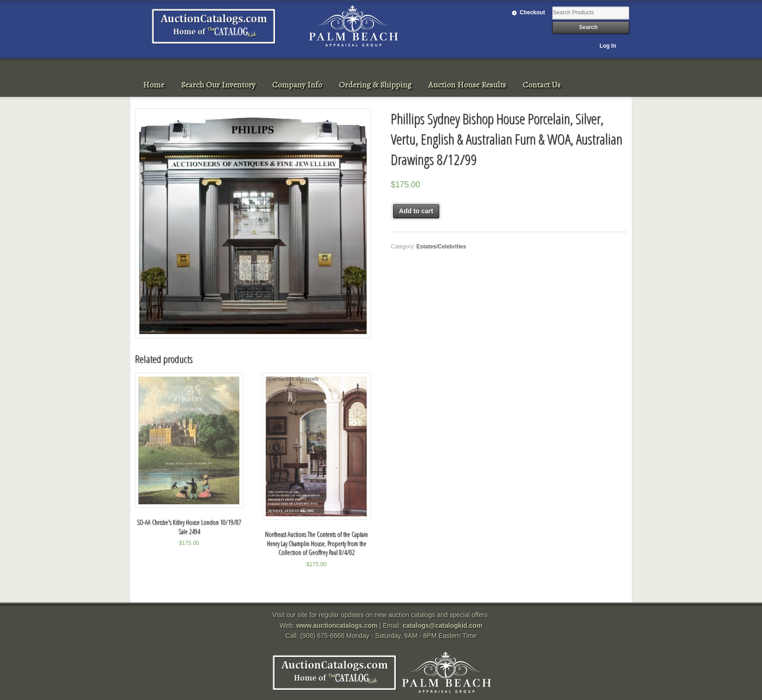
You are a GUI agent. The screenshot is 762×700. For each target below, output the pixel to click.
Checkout (533, 12)
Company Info (297, 85)
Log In (608, 46)
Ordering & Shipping (375, 85)
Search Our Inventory (218, 85)
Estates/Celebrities (441, 247)
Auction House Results (467, 85)
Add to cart (416, 211)
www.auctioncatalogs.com (337, 626)
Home (154, 85)
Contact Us (542, 85)
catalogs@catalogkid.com (443, 626)
